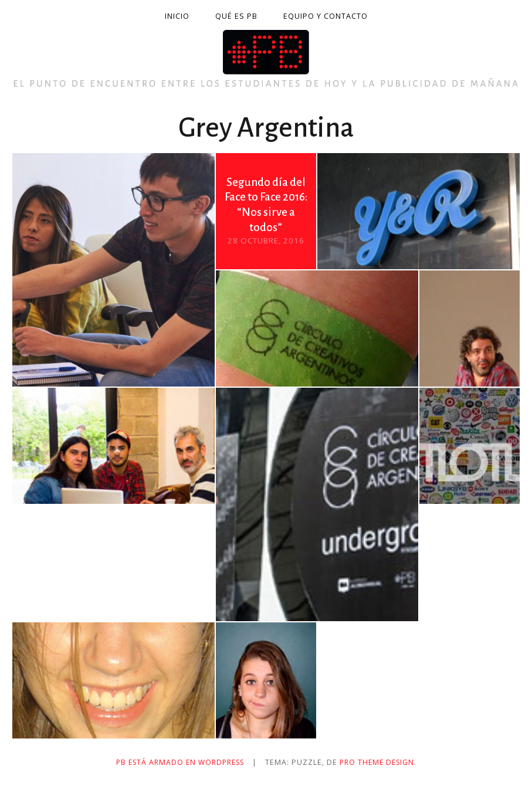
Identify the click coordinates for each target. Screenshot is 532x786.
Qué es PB (236, 16)
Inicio (177, 16)
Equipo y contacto (326, 16)
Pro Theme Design (381, 762)
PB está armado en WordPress (178, 762)
